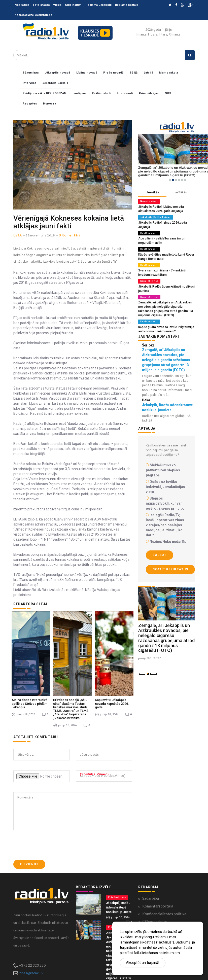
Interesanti (125, 93)
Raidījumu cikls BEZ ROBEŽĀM (45, 93)
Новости (50, 104)
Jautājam (79, 93)
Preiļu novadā (113, 73)
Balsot (160, 545)
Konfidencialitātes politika (164, 868)
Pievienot (29, 818)
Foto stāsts (42, 5)
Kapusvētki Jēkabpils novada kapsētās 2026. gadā (112, 658)
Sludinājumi (74, 5)
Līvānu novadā (87, 73)
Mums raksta (169, 73)
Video (57, 5)
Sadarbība (151, 852)
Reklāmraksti (101, 93)
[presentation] (52, 799)
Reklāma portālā (127, 5)
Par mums (150, 891)
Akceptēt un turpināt (143, 963)
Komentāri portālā (158, 860)
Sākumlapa (31, 73)
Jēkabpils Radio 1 (55, 83)
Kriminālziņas (149, 93)
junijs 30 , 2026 (150, 649)
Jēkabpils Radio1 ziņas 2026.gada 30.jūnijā (166, 222)
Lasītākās (180, 192)
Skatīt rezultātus (170, 560)
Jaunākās (152, 192)
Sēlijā (134, 73)
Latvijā (149, 73)
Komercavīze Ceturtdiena (33, 15)
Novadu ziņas (148, 201)
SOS (168, 93)
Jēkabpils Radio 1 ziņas (155, 217)
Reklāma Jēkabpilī (99, 5)
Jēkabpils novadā (58, 73)
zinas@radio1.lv (31, 927)
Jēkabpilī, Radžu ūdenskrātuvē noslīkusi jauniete (119, 861)
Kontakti (150, 883)
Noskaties (22, 5)
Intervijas (30, 83)
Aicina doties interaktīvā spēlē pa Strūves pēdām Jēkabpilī (29, 658)
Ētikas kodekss (155, 876)
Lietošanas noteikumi (160, 899)
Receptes (30, 104)
